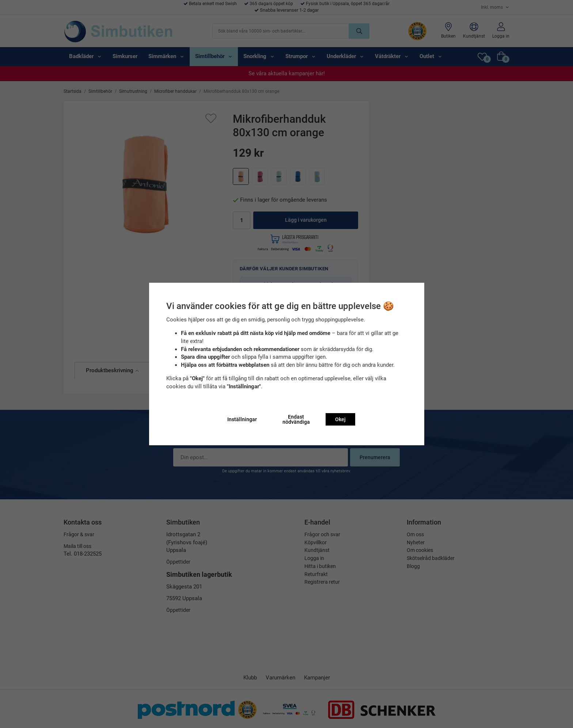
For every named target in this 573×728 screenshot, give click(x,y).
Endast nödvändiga (296, 419)
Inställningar (242, 419)
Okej (340, 419)
